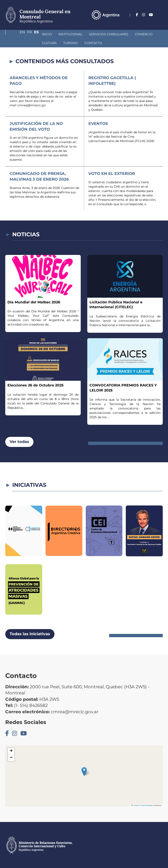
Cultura (136, 34)
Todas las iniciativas (30, 634)
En (143, 21)
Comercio (114, 34)
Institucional (40, 34)
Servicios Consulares (79, 34)
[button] (84, 771)
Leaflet (135, 805)
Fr (152, 21)
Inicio (17, 34)
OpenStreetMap (147, 805)
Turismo (19, 43)
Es (160, 21)
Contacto (42, 43)
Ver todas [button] (19, 442)
